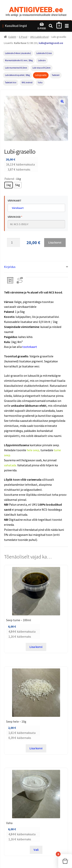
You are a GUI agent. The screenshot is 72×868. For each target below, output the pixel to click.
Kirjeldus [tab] (10, 267)
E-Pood (23, 37)
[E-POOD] (42, 24)
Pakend (9, 179)
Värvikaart (14, 201)
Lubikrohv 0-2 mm (44, 53)
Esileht (12, 37)
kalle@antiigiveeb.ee (51, 43)
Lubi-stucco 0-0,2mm (41, 68)
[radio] (9, 185)
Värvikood (15, 217)
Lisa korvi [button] (36, 647)
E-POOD (42, 28)
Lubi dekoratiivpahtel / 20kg (17, 75)
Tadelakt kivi (11, 82)
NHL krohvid (27, 82)
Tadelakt (56, 75)
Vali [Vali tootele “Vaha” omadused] (36, 850)
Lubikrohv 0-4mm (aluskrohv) (18, 53)
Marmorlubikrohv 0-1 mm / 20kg (19, 60)
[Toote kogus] (13, 243)
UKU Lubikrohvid (39, 37)
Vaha (40, 82)
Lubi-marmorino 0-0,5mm (16, 68)
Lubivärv (42, 60)
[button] (62, 101)
